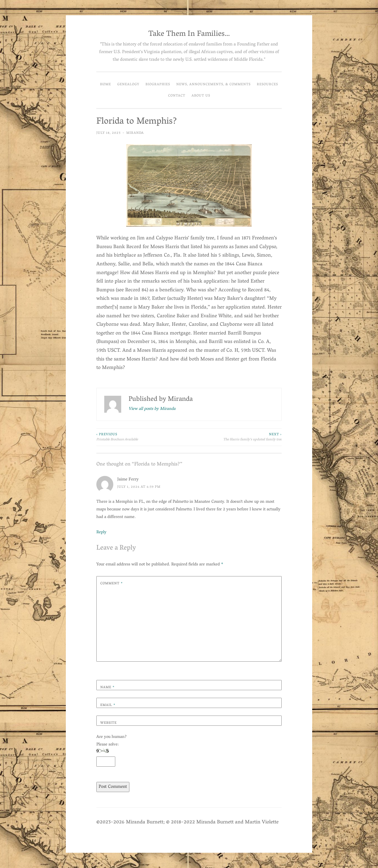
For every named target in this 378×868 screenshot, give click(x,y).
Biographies (158, 85)
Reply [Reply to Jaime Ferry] (101, 532)
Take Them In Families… (189, 34)
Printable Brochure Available (143, 437)
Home (106, 85)
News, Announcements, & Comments (213, 85)
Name (107, 687)
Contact (177, 96)
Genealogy (128, 85)
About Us (201, 96)
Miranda (135, 133)
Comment (112, 584)
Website (108, 723)
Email (108, 705)
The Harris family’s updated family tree (235, 437)
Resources (267, 85)
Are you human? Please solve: (111, 750)
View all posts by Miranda (152, 409)
